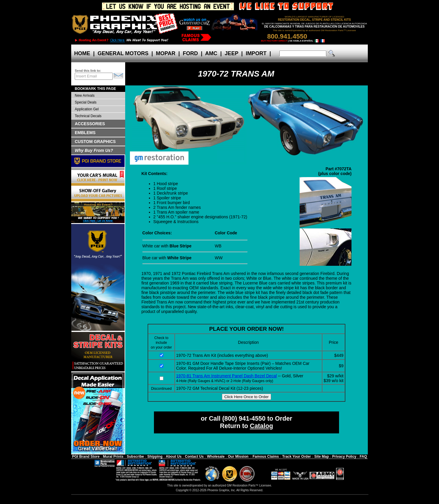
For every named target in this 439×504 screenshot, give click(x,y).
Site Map (321, 457)
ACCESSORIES (90, 124)
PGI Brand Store (86, 457)
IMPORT (256, 53)
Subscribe (135, 457)
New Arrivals (85, 96)
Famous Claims (266, 457)
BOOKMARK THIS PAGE (95, 89)
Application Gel (87, 109)
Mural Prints (113, 457)
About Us (174, 457)
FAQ (363, 457)
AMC (211, 53)
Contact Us (194, 457)
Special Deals (86, 102)
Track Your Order (296, 457)
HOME (82, 53)
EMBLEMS (85, 133)
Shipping (155, 457)
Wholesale (216, 457)
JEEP (232, 53)
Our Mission (238, 457)
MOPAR (166, 53)
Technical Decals (88, 116)
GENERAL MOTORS (123, 53)
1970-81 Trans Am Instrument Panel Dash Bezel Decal (226, 376)
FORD (190, 53)
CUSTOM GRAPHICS (95, 141)
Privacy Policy (344, 457)
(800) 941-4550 (244, 419)
